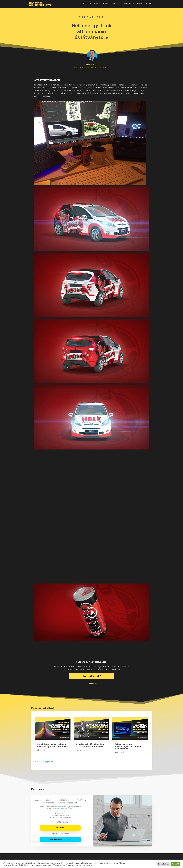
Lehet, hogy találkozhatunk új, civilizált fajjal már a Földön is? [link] (53, 745)
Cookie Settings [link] (163, 864)
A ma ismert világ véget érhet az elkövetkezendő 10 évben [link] (91, 745)
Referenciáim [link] (128, 4)
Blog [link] (140, 4)
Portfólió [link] (106, 4)
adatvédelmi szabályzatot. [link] (65, 809)
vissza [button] (91, 684)
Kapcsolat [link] (150, 4)
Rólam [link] (116, 4)
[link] (39, 4)
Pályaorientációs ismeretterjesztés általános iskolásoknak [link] (129, 747)
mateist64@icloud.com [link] (60, 839)
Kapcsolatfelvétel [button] (91, 676)
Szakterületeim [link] (91, 4)
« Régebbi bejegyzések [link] (44, 762)
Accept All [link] (175, 864)
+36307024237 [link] (60, 828)
